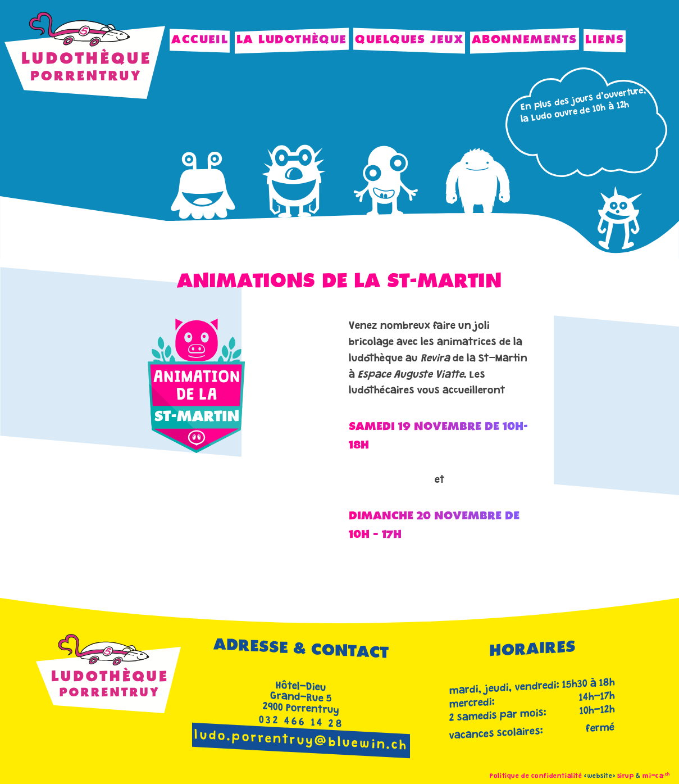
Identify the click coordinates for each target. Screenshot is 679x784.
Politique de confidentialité (536, 776)
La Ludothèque (292, 40)
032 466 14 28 (301, 723)
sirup (626, 776)
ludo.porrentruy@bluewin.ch (302, 742)
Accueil (200, 40)
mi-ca (656, 776)
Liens (605, 40)
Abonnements (525, 40)
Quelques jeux (409, 40)
